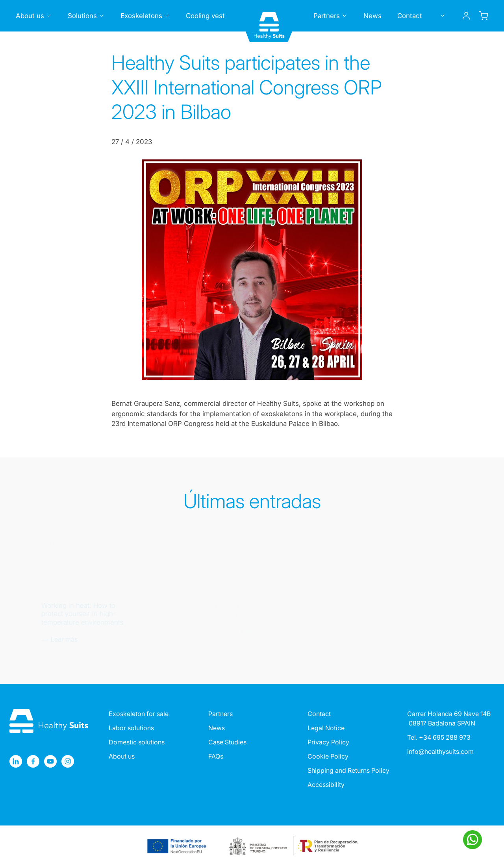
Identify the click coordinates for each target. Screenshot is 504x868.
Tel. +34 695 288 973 (439, 737)
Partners (220, 714)
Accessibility (326, 785)
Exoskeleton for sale (139, 714)
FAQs (216, 756)
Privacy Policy (328, 742)
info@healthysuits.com (440, 751)
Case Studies (227, 742)
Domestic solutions (137, 742)
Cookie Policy (328, 756)
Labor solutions (131, 728)
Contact (319, 714)
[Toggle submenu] (49, 16)
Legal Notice (326, 728)
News (217, 728)
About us (122, 756)
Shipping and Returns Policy (348, 770)
